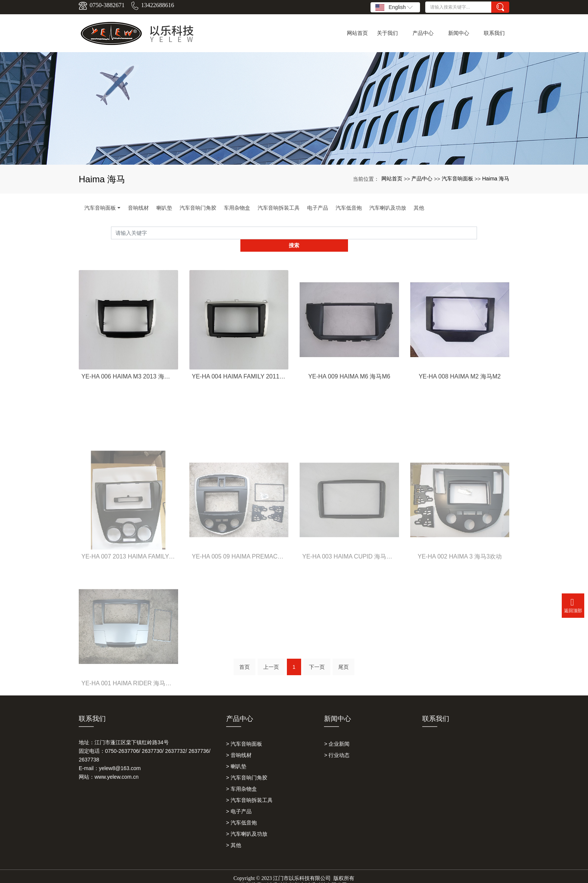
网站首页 (392, 179)
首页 (244, 659)
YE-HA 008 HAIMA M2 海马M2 (460, 364)
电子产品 (318, 208)
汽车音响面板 (457, 179)
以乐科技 (277, 874)
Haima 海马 (496, 179)
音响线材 (138, 208)
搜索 (477, 233)
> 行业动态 (337, 744)
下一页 (317, 659)
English (394, 8)
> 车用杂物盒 (241, 778)
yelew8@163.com (120, 757)
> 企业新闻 (337, 733)
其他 (419, 208)
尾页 (343, 659)
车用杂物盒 (237, 208)
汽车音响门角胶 (198, 208)
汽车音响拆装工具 (279, 208)
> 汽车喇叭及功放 (247, 823)
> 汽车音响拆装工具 (249, 789)
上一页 (271, 659)
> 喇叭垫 (236, 755)
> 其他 (234, 834)
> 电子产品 (239, 800)
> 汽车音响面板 (244, 733)
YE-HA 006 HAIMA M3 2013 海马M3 (128, 364)
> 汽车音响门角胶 (247, 767)
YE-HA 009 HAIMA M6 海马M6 (349, 364)
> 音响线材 (239, 744)
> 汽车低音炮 (241, 812)
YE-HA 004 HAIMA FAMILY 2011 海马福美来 (239, 364)
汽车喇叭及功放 (388, 208)
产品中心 (422, 179)
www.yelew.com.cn (116, 766)
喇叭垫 (164, 208)
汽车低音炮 (349, 208)
